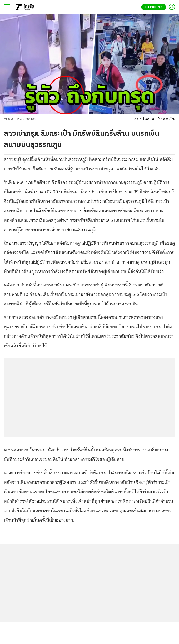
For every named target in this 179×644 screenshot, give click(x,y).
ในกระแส (149, 119)
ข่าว (136, 119)
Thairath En (154, 7)
